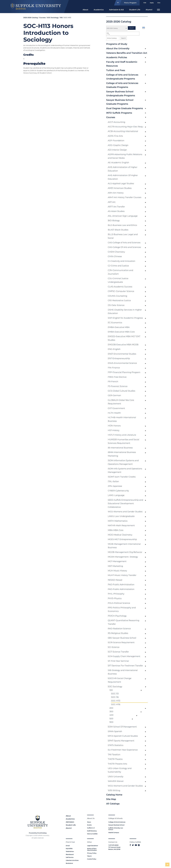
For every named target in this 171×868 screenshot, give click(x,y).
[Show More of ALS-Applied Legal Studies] (145, 184)
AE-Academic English (118, 163)
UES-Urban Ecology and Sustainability (120, 770)
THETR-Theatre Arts (117, 764)
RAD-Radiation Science (119, 629)
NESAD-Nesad (115, 580)
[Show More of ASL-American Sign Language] (145, 216)
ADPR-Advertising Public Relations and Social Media (125, 156)
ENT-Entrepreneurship (119, 358)
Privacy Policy (92, 853)
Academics (99, 10)
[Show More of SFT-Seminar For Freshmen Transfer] (145, 666)
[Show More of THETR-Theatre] (145, 760)
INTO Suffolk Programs (119, 113)
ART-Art (112, 202)
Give (159, 3)
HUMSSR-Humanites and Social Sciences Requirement (124, 441)
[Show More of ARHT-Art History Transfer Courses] (145, 198)
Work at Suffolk (92, 834)
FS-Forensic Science (118, 386)
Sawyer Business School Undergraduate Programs (121, 94)
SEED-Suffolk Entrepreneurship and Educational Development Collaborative (125, 504)
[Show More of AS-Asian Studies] (145, 212)
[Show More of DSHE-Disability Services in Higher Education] (145, 310)
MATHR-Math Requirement (121, 525)
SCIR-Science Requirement (121, 642)
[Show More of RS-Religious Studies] (145, 634)
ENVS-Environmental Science (122, 363)
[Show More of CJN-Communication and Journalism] (145, 271)
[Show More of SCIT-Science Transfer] (145, 652)
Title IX (89, 856)
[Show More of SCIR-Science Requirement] (145, 643)
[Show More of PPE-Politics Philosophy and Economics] (145, 608)
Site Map (111, 799)
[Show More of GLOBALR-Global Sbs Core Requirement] (145, 401)
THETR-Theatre (115, 759)
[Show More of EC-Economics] (145, 323)
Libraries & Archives (72, 860)
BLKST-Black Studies (118, 230)
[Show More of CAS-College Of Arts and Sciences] (145, 248)
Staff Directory (92, 831)
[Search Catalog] (123, 34)
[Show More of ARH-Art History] (145, 193)
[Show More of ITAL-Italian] (145, 482)
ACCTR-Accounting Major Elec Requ (126, 127)
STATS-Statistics (116, 745)
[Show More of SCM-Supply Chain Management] (145, 657)
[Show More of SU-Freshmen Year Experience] (145, 750)
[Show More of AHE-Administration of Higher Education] (145, 168)
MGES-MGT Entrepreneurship (122, 539)
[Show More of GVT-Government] (145, 409)
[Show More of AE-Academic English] (145, 163)
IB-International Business (120, 448)
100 (111, 690)
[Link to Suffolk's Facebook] (130, 845)
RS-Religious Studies (118, 633)
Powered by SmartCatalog (38, 833)
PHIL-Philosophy (116, 594)
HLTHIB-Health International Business (122, 419)
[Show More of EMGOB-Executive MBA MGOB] (145, 345)
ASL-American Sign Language (123, 216)
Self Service (70, 857)
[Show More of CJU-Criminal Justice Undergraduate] (145, 279)
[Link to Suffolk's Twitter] (133, 845)
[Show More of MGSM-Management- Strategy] (145, 557)
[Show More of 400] (137, 715)
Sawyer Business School (116, 825)
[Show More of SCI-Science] (145, 648)
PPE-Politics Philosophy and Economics (122, 609)
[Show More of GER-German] (145, 396)
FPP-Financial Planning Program (124, 372)
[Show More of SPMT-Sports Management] (145, 741)
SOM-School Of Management (122, 727)
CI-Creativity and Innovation (122, 261)
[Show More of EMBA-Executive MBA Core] (145, 332)
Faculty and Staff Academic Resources (122, 64)
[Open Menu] (158, 9)
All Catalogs (113, 804)
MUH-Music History (117, 571)
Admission (70, 822)
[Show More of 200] (145, 708)
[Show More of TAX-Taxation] (145, 755)
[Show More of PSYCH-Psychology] (145, 616)
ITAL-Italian (113, 481)
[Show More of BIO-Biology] (145, 221)
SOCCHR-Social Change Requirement (120, 680)
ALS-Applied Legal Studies (121, 184)
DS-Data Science (116, 305)
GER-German (114, 395)
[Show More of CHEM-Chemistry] (145, 252)
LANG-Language (116, 495)
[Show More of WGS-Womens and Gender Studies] (145, 512)
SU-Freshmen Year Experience (123, 750)
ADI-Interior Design (117, 150)
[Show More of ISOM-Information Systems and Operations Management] (145, 461)
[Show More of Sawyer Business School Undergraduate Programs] (145, 92)
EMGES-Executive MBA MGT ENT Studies (124, 338)
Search (124, 38)
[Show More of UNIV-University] (145, 777)
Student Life (135, 10)
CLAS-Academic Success (120, 287)
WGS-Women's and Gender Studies (125, 786)
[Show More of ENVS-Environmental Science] (145, 364)
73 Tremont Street (114, 847)
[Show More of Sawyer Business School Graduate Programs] (145, 100)
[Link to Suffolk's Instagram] (139, 845)
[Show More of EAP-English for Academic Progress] (145, 318)
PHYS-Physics (115, 598)
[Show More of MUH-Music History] (145, 571)
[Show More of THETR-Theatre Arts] (145, 764)
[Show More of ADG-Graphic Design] (145, 146)
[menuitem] (85, 9)
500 (111, 719)
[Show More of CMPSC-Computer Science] (145, 292)
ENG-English (114, 349)
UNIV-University (116, 777)
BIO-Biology (114, 221)
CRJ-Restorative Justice (119, 300)
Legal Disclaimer (93, 846)
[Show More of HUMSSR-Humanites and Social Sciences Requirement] (145, 440)
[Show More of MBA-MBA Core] (145, 531)
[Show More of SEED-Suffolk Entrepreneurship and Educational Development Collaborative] (145, 500)
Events (89, 825)
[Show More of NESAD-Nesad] (145, 580)
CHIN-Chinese (115, 256)
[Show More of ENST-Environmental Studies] (145, 354)
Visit (145, 3)
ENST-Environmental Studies (122, 354)
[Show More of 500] (132, 719)
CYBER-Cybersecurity (118, 491)
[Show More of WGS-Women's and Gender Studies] (145, 786)
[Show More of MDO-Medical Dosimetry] (145, 535)
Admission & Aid (116, 10)
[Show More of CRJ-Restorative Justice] (145, 301)
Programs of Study (117, 44)
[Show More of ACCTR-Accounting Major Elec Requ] (145, 127)
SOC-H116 (116, 704)
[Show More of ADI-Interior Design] (145, 150)
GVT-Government (116, 408)
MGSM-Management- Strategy (123, 557)
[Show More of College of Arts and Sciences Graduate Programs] (145, 83)
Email (68, 846)
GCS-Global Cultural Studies (122, 391)
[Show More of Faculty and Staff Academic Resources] (145, 62)
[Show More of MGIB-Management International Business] (145, 544)
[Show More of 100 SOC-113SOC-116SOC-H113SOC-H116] (141, 691)
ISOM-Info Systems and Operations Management (125, 470)
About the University (118, 48)
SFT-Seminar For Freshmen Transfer (125, 666)
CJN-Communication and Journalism (120, 272)
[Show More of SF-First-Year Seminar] (145, 661)
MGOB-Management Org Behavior (125, 552)
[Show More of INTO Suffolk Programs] (145, 113)
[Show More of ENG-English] (145, 350)
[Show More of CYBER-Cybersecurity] (145, 491)
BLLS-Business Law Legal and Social (123, 236)
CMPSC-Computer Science (121, 291)
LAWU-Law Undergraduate (121, 516)
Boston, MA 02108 (114, 849)
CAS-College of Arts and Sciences (124, 243)
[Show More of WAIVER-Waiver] (145, 782)
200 (111, 708)
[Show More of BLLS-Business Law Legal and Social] (145, 235)
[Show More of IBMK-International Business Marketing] (145, 453)
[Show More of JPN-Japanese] (145, 487)
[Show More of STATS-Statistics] (145, 746)
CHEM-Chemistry (116, 252)
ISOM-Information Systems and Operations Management (123, 462)
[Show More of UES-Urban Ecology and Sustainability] (145, 769)
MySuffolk (69, 849)
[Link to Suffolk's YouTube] (136, 845)
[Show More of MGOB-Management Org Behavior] (145, 553)
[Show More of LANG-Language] (145, 496)
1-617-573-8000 (113, 845)
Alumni (149, 10)
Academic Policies (117, 57)
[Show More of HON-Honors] (145, 426)
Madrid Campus (114, 832)
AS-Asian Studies (116, 211)
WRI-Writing (114, 790)
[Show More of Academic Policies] (145, 58)
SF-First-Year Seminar (118, 661)
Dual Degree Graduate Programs (125, 108)
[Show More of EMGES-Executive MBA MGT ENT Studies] (145, 337)
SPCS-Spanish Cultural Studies (123, 736)
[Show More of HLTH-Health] (145, 413)
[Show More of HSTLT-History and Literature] (145, 435)
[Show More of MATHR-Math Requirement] (145, 526)
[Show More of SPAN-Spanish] (145, 732)
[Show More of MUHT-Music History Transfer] (145, 576)
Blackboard (70, 854)
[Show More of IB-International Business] (145, 448)
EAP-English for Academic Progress (125, 318)
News (89, 822)
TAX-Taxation (114, 755)
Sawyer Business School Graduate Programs (120, 102)
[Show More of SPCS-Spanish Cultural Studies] (145, 736)
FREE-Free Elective (117, 377)
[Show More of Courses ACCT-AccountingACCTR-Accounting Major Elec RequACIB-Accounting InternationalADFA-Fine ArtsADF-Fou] (145, 118)
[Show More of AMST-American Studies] (145, 189)
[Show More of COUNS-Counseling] (145, 296)
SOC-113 (115, 694)
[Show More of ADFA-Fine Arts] (145, 136)
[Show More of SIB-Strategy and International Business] (145, 671)
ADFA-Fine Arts (115, 136)
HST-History (114, 430)
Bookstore (69, 863)
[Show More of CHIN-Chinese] (145, 257)
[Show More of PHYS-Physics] (145, 599)
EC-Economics (115, 323)
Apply (152, 3)
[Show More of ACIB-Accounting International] (145, 132)
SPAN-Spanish (115, 731)
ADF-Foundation (116, 141)
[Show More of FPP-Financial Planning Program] (145, 373)
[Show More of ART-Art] (145, 203)
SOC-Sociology (115, 687)
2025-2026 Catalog (31, 18)
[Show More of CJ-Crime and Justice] (145, 266)
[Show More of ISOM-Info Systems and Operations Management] (145, 469)
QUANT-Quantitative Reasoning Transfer (124, 622)
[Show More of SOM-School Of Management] (145, 727)
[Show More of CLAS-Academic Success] (145, 287)
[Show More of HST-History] (145, 431)
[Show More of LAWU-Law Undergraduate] (145, 517)
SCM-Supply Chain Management (124, 656)
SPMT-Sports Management (121, 741)
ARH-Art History (116, 193)
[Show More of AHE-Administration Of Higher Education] (145, 176)
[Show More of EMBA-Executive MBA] (145, 328)
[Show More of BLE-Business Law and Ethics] (145, 226)
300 (111, 712)
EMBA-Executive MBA (119, 327)
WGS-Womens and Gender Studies (125, 512)
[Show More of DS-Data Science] (145, 306)
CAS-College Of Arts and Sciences (124, 247)
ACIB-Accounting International (123, 131)
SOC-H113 (116, 701)
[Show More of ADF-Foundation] (145, 141)
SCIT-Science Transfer (118, 652)
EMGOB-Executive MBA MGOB (123, 345)
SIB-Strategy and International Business (123, 672)
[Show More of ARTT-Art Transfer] (145, 207)
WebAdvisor (70, 851)
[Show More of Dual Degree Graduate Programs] (145, 109)
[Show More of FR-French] (145, 382)
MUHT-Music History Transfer (122, 575)
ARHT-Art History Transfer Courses (125, 197)
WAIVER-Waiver (116, 781)
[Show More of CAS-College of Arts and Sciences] (145, 243)
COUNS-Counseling (117, 296)
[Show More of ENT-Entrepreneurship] (145, 359)
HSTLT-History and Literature (122, 435)
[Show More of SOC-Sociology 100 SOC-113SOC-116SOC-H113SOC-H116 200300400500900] (145, 687)
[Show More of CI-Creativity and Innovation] (145, 262)
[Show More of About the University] (145, 49)
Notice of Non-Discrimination (92, 849)
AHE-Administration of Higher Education (123, 169)
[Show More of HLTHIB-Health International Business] (145, 418)
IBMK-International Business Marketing (122, 454)
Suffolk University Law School (116, 829)
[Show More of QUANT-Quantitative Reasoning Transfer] (145, 621)
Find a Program (126, 3)
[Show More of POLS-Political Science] (145, 604)
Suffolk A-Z (91, 828)
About (85, 10)
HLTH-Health (114, 413)
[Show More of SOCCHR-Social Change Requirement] (145, 679)
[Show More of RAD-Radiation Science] (145, 629)
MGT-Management (117, 561)
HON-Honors (114, 426)
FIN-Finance (114, 368)
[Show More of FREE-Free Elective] (145, 377)
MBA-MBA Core (116, 530)
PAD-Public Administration (121, 585)
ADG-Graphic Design (118, 145)
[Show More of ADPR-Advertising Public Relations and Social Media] (145, 155)
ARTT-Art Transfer (116, 207)
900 (111, 722)
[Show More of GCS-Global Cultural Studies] (145, 391)
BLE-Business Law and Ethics (122, 225)
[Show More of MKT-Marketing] (145, 567)
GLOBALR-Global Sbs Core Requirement (121, 402)
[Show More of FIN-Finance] (145, 368)
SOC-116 (115, 697)
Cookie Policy (92, 859)
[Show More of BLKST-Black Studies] (145, 230)
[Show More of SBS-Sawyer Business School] (145, 638)
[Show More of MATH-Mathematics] (145, 521)
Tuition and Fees (116, 70)
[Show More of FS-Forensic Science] (145, 387)
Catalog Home (114, 795)
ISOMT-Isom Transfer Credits (122, 477)
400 (111, 715)
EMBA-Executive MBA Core (121, 332)
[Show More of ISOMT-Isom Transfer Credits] (145, 477)
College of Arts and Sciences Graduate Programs (122, 85)
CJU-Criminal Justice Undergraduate (118, 280)
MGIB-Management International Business (124, 546)
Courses (111, 117)
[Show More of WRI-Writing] (145, 791)
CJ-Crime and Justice (118, 266)
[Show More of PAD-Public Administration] (145, 585)
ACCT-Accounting (116, 122)
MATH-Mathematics (118, 521)
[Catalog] (117, 28)
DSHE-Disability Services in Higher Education (125, 312)
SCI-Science (114, 647)
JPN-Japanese (115, 486)
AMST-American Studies (120, 188)
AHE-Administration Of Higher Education (123, 177)
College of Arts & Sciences (117, 822)
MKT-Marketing (115, 566)
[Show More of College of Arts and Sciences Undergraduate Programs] (145, 75)
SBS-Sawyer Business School (122, 638)
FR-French (113, 382)
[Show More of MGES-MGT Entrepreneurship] (145, 540)
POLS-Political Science (119, 603)
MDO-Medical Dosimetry (120, 535)
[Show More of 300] (141, 712)
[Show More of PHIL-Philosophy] (145, 594)
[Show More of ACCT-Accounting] (145, 123)
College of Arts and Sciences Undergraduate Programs (122, 77)
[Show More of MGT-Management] (145, 562)
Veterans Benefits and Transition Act (127, 53)
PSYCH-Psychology (117, 616)
